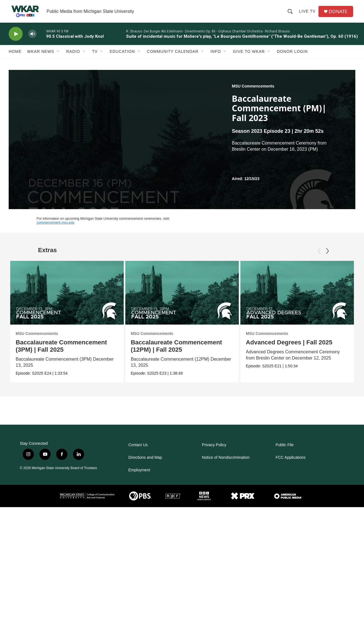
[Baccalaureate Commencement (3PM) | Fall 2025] (67, 299)
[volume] (32, 41)
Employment (139, 503)
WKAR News (41, 58)
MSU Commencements (253, 93)
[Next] (327, 258)
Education (122, 58)
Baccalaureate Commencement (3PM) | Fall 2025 (61, 353)
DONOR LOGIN (292, 58)
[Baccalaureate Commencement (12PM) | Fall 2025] (182, 299)
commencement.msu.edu (55, 229)
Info (216, 58)
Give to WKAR (249, 58)
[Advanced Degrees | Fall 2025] (297, 299)
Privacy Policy (214, 477)
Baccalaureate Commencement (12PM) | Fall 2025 (176, 353)
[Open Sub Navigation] (58, 58)
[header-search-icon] (291, 15)
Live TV (309, 15)
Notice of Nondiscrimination (226, 490)
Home (15, 58)
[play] (16, 41)
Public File (285, 477)
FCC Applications (291, 490)
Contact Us (138, 477)
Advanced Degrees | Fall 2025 (289, 349)
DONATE (340, 15)
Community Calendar (173, 58)
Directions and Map (145, 490)
